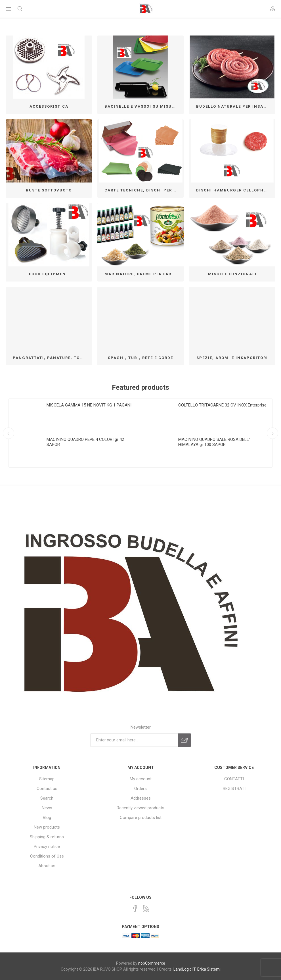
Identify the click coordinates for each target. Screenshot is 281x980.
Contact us (47, 789)
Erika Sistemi (209, 969)
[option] (75, 433)
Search (47, 798)
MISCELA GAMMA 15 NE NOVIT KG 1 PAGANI (89, 405)
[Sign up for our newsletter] (134, 740)
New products (47, 827)
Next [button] (272, 433)
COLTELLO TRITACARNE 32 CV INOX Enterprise (222, 405)
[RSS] (146, 908)
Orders (140, 789)
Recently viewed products (140, 808)
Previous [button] (9, 433)
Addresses (141, 798)
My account (141, 779)
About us (47, 866)
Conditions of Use (47, 856)
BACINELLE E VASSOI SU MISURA (141, 106)
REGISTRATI (234, 789)
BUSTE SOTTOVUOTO (49, 190)
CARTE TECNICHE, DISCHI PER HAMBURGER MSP (143, 190)
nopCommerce (152, 963)
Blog (47, 818)
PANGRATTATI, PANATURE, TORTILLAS (51, 358)
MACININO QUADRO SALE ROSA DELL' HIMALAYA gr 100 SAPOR (214, 442)
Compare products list (141, 818)
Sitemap (47, 779)
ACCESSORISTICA (49, 106)
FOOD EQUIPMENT (49, 274)
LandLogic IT (184, 969)
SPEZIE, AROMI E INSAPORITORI (232, 358)
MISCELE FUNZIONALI (232, 274)
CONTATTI (234, 779)
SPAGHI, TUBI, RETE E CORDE (140, 358)
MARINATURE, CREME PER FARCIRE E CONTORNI (143, 274)
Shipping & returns (47, 837)
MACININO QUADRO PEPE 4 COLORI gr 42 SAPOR (85, 442)
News (47, 808)
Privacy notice (47, 846)
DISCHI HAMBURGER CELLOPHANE (234, 190)
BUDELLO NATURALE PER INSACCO (234, 106)
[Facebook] (135, 908)
